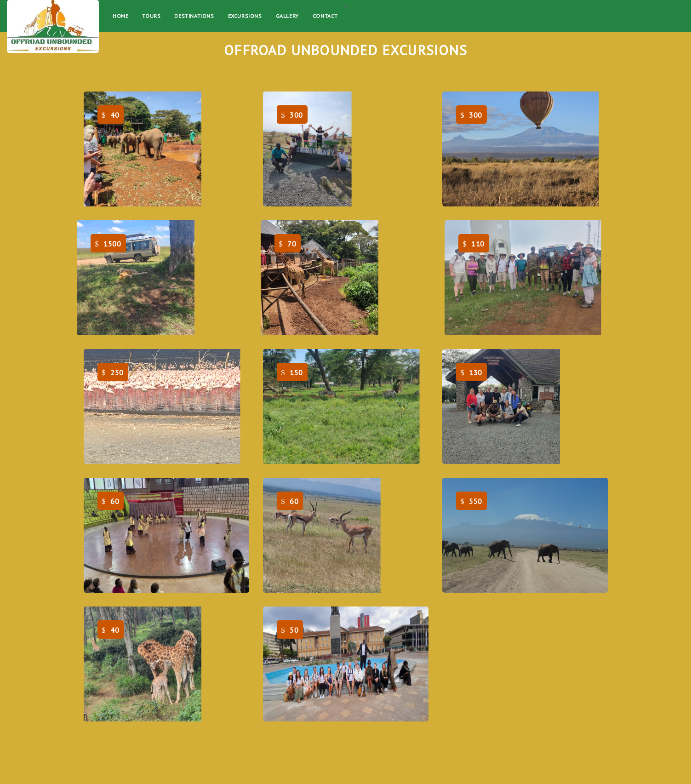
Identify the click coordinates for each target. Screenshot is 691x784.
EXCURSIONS (245, 16)
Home (120, 16)
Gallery (287, 16)
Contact (325, 16)
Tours (151, 16)
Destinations (194, 16)
